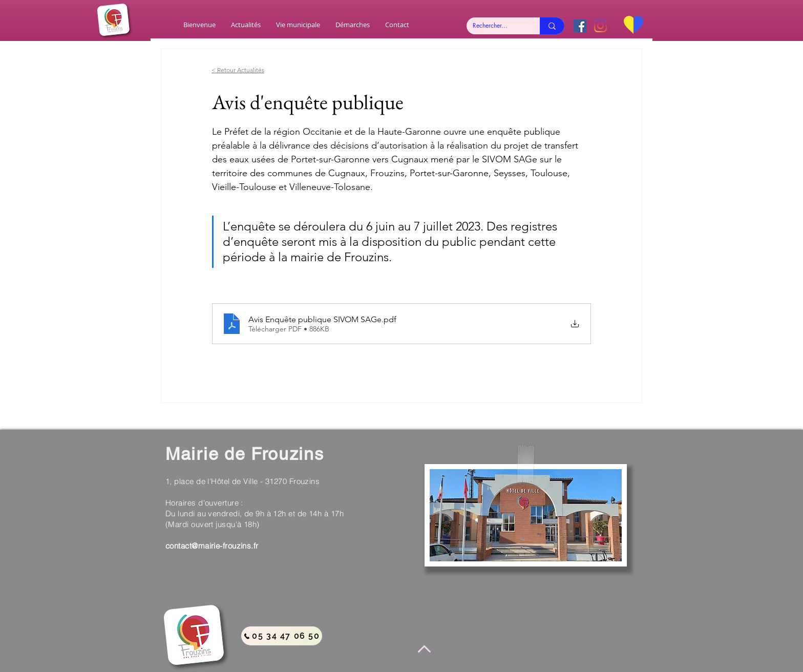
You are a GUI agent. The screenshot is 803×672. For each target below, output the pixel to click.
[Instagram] (600, 26)
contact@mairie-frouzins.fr (212, 546)
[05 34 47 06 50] (282, 636)
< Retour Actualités (238, 70)
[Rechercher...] (495, 26)
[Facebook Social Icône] (580, 26)
